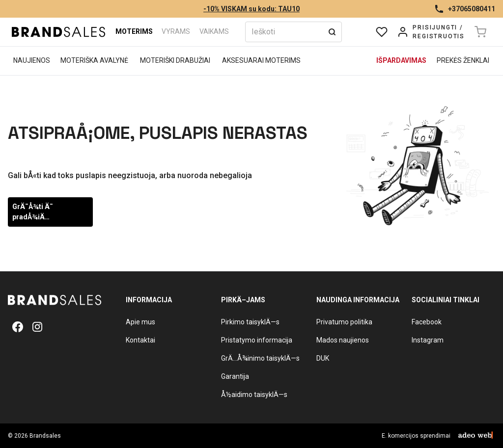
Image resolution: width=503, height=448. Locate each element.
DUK (323, 358)
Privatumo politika (344, 322)
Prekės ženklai (463, 60)
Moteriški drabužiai (175, 60)
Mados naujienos (343, 340)
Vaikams (214, 31)
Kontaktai (140, 340)
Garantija (235, 376)
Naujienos (32, 60)
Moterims (134, 31)
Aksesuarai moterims (261, 60)
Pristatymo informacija (257, 340)
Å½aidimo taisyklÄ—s (254, 395)
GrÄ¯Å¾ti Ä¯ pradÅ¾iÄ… (33, 212)
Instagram (428, 340)
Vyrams (176, 31)
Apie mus (140, 322)
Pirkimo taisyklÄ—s (250, 322)
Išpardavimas (401, 60)
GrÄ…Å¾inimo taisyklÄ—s (260, 358)
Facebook (427, 322)
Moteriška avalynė (94, 60)
